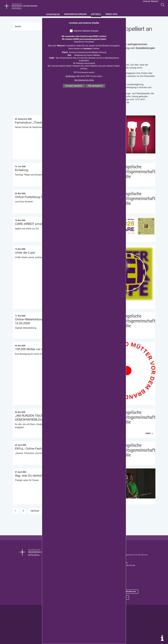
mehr (148, 433)
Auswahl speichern (74, 86)
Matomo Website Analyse (86, 31)
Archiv (18, 27)
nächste (35, 511)
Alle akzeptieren (95, 86)
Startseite (53, 15)
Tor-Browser (70, 76)
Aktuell (96, 14)
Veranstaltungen (75, 14)
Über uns (111, 14)
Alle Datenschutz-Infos (84, 80)
